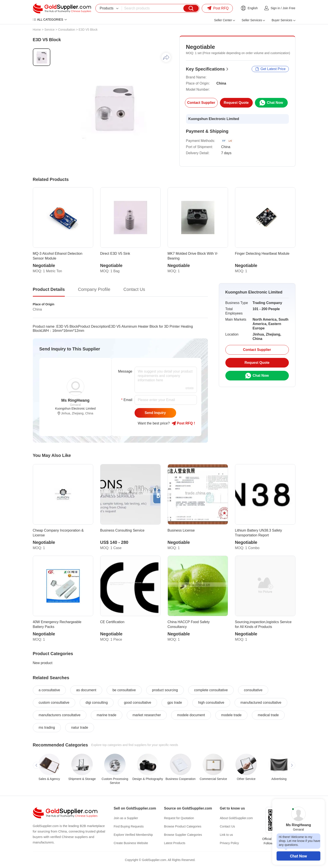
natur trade (80, 727)
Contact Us (227, 826)
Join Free (289, 8)
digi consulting (97, 703)
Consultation (67, 30)
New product (43, 663)
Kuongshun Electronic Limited (214, 119)
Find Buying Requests (129, 826)
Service (50, 30)
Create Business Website (131, 843)
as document (86, 690)
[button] (36, 765)
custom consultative (54, 703)
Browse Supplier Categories (183, 835)
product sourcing (165, 690)
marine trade (107, 715)
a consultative (49, 690)
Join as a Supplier (126, 818)
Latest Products (175, 843)
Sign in (275, 8)
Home (37, 30)
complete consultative (211, 690)
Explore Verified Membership (133, 835)
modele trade (231, 715)
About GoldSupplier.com (236, 818)
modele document (191, 715)
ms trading (47, 727)
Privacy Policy (229, 843)
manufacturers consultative (60, 715)
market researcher (147, 715)
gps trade (175, 703)
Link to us (226, 835)
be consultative (124, 690)
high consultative (211, 703)
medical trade (268, 715)
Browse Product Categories (183, 826)
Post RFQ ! (183, 423)
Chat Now (298, 856)
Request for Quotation (179, 818)
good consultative (138, 703)
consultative (253, 690)
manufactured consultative (261, 703)
